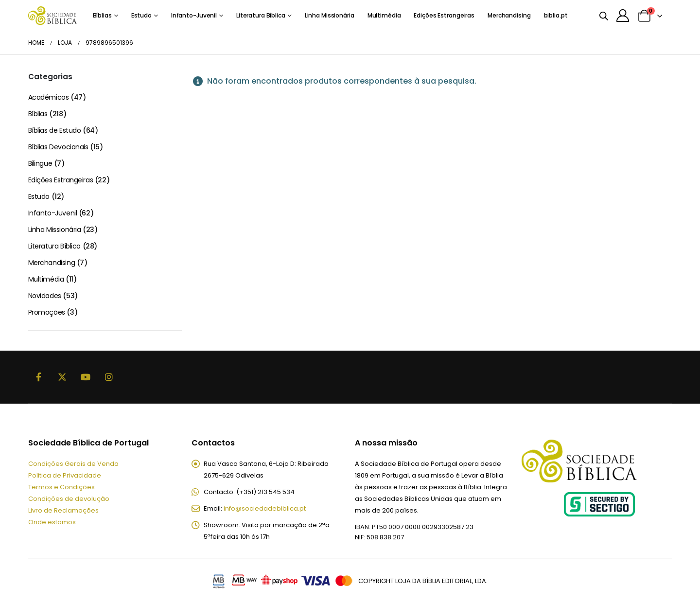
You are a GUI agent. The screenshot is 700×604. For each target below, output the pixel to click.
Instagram (109, 377)
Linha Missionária (330, 15)
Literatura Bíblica (261, 15)
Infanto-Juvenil (194, 15)
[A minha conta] (623, 16)
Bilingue (40, 163)
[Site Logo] (52, 15)
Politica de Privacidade (65, 475)
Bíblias (102, 15)
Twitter (62, 377)
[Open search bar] (604, 16)
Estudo (141, 15)
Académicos (49, 97)
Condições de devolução (69, 499)
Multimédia (384, 15)
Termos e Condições (61, 487)
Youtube (86, 377)
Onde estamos (52, 522)
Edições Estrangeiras (444, 15)
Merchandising (509, 15)
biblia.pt (556, 15)
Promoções (47, 312)
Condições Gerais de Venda (73, 464)
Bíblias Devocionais (58, 147)
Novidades (45, 296)
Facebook (39, 377)
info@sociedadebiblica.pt (265, 508)
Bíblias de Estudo (55, 130)
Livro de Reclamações (63, 510)
